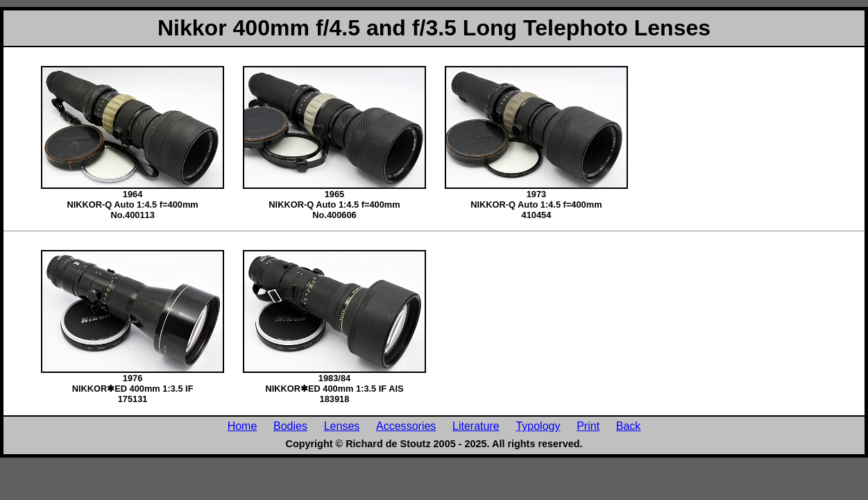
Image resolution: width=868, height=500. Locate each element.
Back (629, 426)
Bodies (290, 426)
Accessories (406, 426)
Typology (538, 426)
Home (242, 426)
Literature (476, 426)
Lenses (342, 426)
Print (588, 426)
